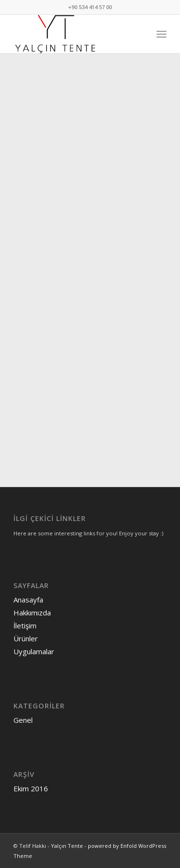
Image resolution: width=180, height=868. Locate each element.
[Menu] (162, 34)
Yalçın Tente (67, 846)
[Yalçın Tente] (75, 34)
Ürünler (26, 638)
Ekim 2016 (31, 788)
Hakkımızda (32, 613)
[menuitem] (162, 34)
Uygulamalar (34, 651)
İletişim (25, 625)
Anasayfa (28, 600)
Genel (23, 720)
